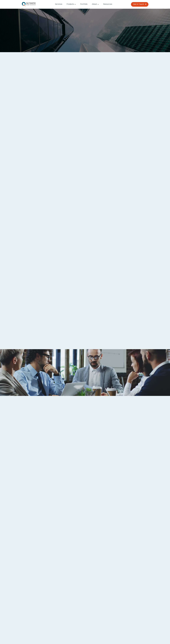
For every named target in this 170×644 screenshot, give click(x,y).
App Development (77, 296)
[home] (29, 4)
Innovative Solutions (122, 296)
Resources (108, 4)
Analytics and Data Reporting (40, 330)
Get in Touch (140, 4)
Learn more (85, 621)
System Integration (121, 330)
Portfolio (84, 4)
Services (59, 4)
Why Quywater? (94, 637)
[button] (71, 4)
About (80, 637)
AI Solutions (74, 330)
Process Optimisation (36, 296)
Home (59, 637)
